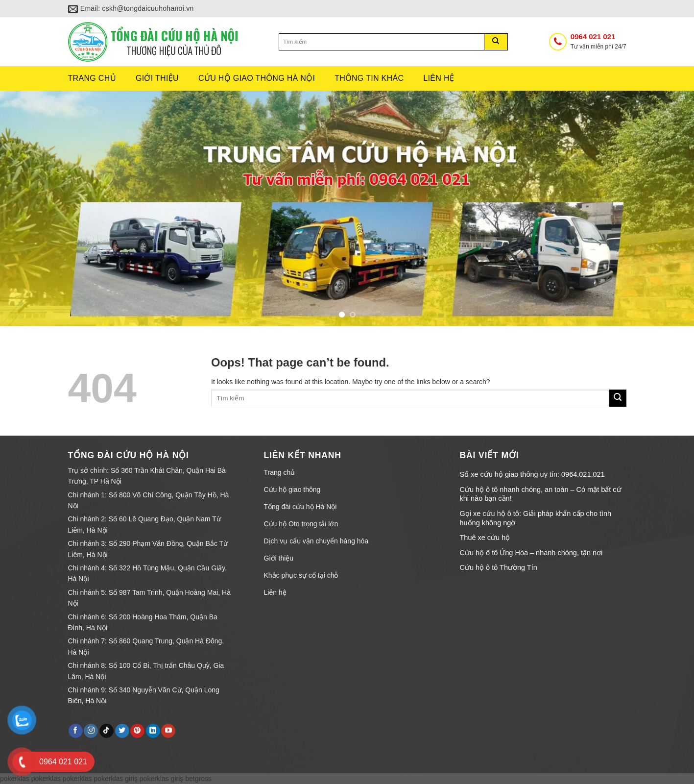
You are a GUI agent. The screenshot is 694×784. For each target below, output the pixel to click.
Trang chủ (92, 78)
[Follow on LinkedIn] (153, 731)
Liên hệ (439, 78)
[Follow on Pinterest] (137, 731)
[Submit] (496, 42)
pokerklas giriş (115, 779)
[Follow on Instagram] (91, 731)
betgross (198, 779)
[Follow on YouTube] (168, 731)
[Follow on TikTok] (107, 731)
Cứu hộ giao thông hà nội (257, 78)
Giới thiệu (157, 78)
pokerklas (46, 779)
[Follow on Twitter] (122, 731)
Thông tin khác (369, 78)
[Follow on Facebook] (76, 731)
